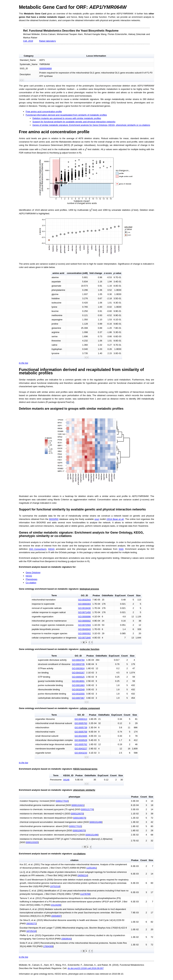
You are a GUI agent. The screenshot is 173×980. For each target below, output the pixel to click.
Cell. (28, 41)
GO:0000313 (81, 719)
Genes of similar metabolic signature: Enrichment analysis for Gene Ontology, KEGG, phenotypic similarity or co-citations (91, 125)
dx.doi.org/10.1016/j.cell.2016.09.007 (86, 968)
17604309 (48, 946)
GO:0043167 (78, 673)
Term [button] (54, 595)
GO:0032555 (78, 694)
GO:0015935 (81, 736)
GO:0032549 (78, 689)
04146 (66, 780)
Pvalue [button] (96, 595)
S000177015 (62, 801)
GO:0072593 (84, 625)
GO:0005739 (81, 727)
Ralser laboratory (48, 41)
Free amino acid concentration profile (44, 112)
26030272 (31, 924)
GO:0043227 (81, 749)
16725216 (31, 931)
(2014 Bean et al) (115, 519)
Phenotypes (32, 579)
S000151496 (96, 822)
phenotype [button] (74, 797)
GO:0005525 (78, 677)
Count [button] (131, 595)
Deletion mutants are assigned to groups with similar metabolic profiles (67, 118)
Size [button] (138, 595)
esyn (97, 519)
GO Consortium (38, 549)
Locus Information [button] (96, 56)
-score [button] (108, 273)
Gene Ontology (33, 572)
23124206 (56, 905)
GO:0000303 (84, 604)
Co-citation (31, 583)
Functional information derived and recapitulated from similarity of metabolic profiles (66, 115)
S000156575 (79, 818)
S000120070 (77, 814)
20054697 (56, 916)
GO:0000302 (84, 633)
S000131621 (78, 805)
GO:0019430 (84, 608)
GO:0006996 (84, 617)
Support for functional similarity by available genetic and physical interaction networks (74, 122)
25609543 (66, 939)
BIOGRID (54, 519)
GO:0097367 (78, 698)
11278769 (85, 894)
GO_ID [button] (84, 595)
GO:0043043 (84, 629)
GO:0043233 (81, 753)
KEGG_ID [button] (68, 775)
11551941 (91, 868)
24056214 (83, 875)
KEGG (51, 549)
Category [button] (29, 56)
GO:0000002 (84, 621)
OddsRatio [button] (108, 595)
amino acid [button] (58, 273)
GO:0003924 (78, 668)
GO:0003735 (78, 664)
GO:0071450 (84, 612)
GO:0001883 (78, 685)
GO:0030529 (81, 740)
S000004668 (45, 68)
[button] (21, 80)
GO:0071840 (84, 638)
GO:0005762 (81, 744)
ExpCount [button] (120, 595)
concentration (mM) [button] (77, 273)
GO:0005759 (81, 732)
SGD (121, 549)
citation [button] (74, 860)
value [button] (117, 273)
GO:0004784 (78, 660)
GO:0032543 (84, 600)
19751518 (55, 886)
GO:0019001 (78, 681)
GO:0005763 (81, 723)
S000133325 (32, 842)
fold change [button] (96, 273)
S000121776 (87, 809)
